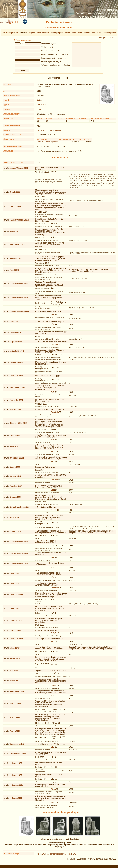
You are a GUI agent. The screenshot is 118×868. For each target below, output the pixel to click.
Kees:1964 (14, 610)
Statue (39, 101)
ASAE (53, 790)
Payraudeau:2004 (17, 693)
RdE (53, 393)
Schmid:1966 (15, 705)
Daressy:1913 (15, 477)
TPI (38, 132)
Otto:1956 (14, 682)
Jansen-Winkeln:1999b (19, 313)
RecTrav (54, 346)
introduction (71, 33)
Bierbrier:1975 (16, 260)
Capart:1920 (15, 468)
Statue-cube (42, 106)
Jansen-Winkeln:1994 (19, 285)
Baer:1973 (14, 448)
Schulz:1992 (15, 719)
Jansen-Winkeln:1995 (19, 555)
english (32, 33)
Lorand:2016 (15, 649)
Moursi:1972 (15, 660)
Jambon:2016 (15, 533)
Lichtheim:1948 (16, 640)
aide (80, 33)
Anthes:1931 (15, 437)
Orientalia (55, 413)
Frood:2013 (15, 271)
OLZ (53, 748)
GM (52, 491)
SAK (53, 316)
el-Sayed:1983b (16, 786)
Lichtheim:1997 (16, 377)
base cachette (43, 33)
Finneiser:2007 (16, 487)
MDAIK (54, 687)
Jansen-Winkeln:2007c (19, 221)
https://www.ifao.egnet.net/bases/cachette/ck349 (56, 855)
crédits (87, 33)
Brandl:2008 (15, 193)
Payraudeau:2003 (17, 389)
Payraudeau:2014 (17, 246)
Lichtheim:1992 (16, 364)
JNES (53, 453)
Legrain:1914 (15, 208)
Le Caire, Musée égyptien (47, 143)
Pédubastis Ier (56, 132)
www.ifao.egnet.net (10, 33)
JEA (52, 463)
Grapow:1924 (15, 498)
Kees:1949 (14, 585)
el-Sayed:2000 (16, 799)
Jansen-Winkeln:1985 (19, 169)
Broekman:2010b (17, 459)
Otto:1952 (14, 672)
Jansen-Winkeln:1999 (19, 299)
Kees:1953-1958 (16, 596)
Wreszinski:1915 (17, 745)
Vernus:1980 (15, 732)
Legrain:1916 (15, 632)
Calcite (39, 111)
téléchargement (110, 33)
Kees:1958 (14, 323)
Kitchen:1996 (15, 334)
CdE (53, 547)
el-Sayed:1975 (16, 764)
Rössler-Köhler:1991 (19, 424)
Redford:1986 (15, 411)
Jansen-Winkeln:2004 (19, 565)
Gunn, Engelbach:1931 (19, 508)
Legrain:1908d (16, 343)
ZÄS (53, 326)
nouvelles (96, 33)
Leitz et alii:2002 (17, 352)
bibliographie (57, 33)
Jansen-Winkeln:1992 (19, 543)
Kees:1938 (14, 575)
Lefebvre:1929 (16, 622)
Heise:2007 (14, 518)
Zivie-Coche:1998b (18, 755)
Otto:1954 (14, 233)
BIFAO (54, 511)
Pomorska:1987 (16, 401)
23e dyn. (45, 132)
